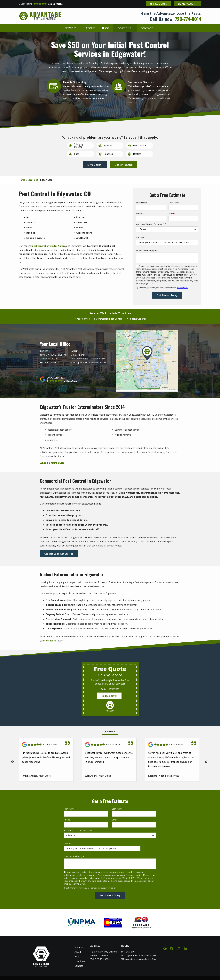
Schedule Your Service (52, 463)
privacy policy (182, 288)
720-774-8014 (52, 362)
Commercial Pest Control (110, 319)
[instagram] (179, 948)
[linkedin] (185, 948)
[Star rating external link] (64, 4)
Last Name (174, 203)
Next (206, 762)
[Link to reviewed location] (46, 745)
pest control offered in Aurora (49, 246)
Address (140, 237)
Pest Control (83, 319)
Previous (12, 762)
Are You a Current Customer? (150, 224)
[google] (165, 948)
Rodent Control (137, 319)
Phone (139, 214)
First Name (142, 203)
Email (171, 214)
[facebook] (172, 948)
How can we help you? (147, 250)
